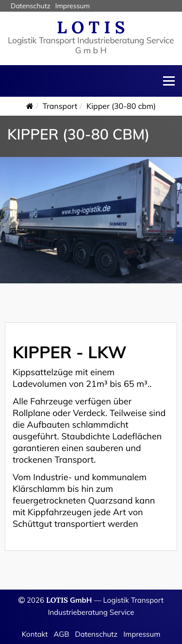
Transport (60, 106)
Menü (169, 81)
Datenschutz (96, 634)
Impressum (142, 634)
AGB (62, 634)
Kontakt (35, 634)
